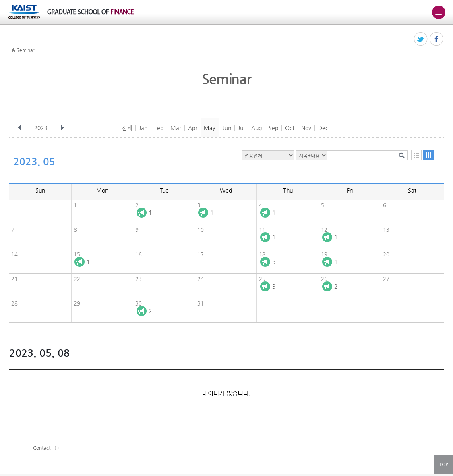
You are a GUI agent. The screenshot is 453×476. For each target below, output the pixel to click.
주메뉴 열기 (439, 12)
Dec (323, 128)
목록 (416, 155)
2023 (41, 128)
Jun (227, 128)
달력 (428, 155)
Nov (306, 128)
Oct (290, 128)
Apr (193, 128)
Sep (273, 128)
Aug (256, 128)
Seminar (25, 50)
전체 (127, 128)
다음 (62, 128)
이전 (19, 128)
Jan (143, 128)
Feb (159, 128)
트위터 (421, 39)
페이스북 (437, 39)
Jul (241, 128)
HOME (13, 50)
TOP (443, 464)
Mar (176, 128)
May (210, 128)
